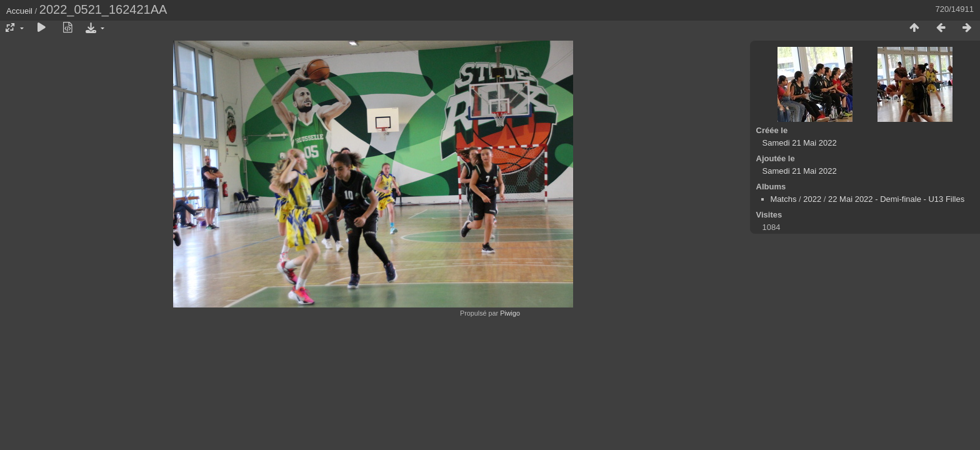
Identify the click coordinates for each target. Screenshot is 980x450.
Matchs (784, 199)
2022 (812, 199)
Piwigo (510, 313)
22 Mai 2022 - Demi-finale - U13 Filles (896, 199)
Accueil (19, 11)
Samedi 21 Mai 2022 (800, 143)
